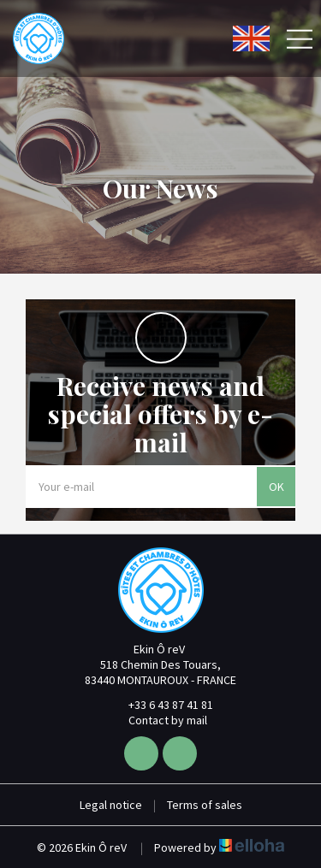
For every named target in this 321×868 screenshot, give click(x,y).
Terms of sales (205, 805)
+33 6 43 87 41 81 (161, 705)
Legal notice (111, 805)
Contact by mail (158, 720)
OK (276, 487)
